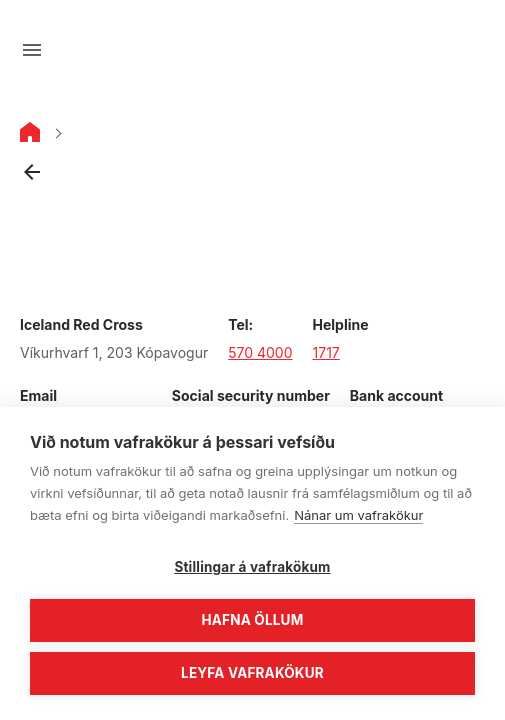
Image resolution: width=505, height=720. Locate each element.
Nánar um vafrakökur (358, 515)
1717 (326, 352)
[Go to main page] (253, 50)
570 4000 (260, 352)
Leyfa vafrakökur (252, 673)
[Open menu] (32, 50)
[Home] (30, 136)
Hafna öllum (253, 620)
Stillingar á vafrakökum (252, 567)
